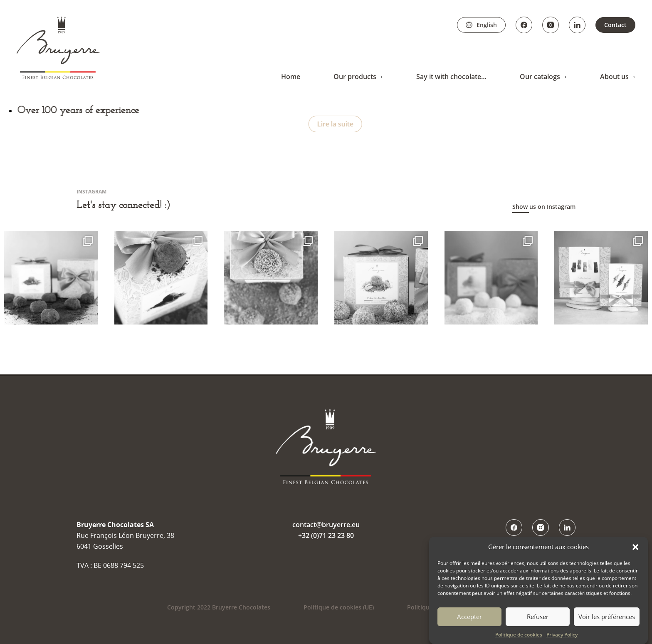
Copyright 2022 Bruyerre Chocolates (219, 607)
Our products (355, 77)
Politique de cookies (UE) (339, 607)
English (487, 25)
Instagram (551, 25)
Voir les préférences (607, 617)
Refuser (538, 617)
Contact (615, 25)
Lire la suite (340, 124)
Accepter (469, 617)
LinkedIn (577, 25)
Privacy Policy (562, 635)
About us (614, 77)
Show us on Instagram (544, 207)
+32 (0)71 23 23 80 (326, 535)
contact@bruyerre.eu (326, 525)
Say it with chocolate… (451, 77)
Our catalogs (540, 77)
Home (291, 77)
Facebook (524, 25)
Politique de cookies (519, 635)
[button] (635, 547)
